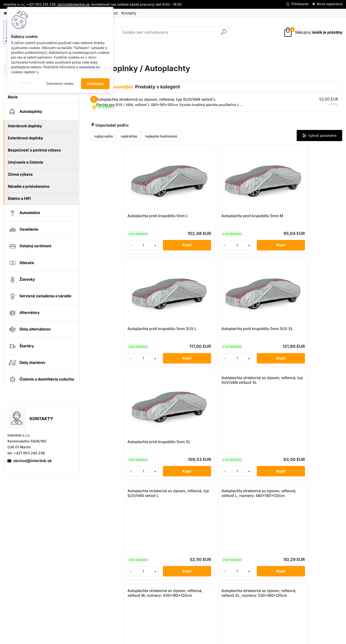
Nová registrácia (330, 4)
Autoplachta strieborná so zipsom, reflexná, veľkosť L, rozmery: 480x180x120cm (308, 269)
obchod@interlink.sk (32, 461)
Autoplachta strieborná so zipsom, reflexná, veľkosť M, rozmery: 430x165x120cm (151, 383)
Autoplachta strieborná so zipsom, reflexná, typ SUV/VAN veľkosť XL (181, 269)
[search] (224, 34)
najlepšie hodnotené (161, 136)
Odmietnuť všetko (60, 84)
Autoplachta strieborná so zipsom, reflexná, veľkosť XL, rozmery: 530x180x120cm (215, 383)
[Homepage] (5, 13)
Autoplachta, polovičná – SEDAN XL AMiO (274, 444)
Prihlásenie (300, 4)
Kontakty (129, 13)
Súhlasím (95, 84)
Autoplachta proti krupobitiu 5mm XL (119, 331)
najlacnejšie (104, 136)
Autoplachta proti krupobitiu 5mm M (182, 218)
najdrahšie (129, 136)
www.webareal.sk (191, 639)
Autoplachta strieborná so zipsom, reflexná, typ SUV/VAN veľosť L (244, 269)
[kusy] (105, 245)
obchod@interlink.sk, (74, 4)
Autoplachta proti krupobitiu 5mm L (119, 218)
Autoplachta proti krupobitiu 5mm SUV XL (308, 218)
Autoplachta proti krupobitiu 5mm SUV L (245, 218)
